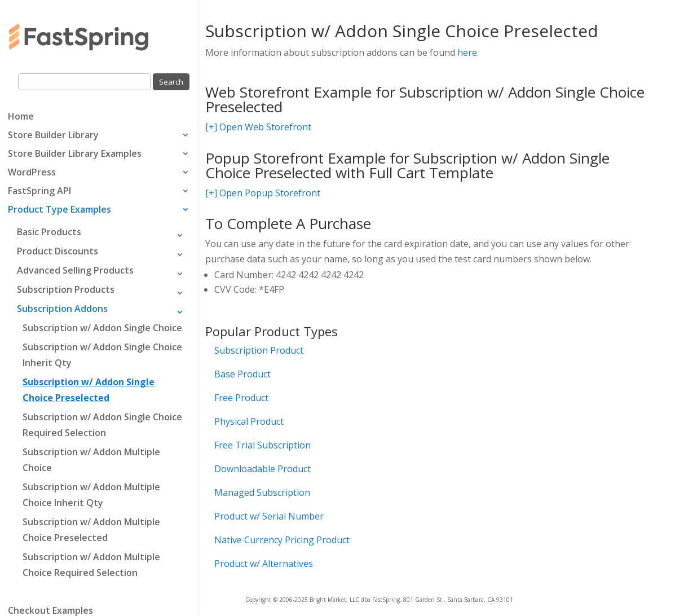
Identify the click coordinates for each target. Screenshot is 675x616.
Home (21, 117)
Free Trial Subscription (262, 445)
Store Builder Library (53, 136)
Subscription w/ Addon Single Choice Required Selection (102, 425)
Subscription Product (259, 350)
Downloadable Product (262, 469)
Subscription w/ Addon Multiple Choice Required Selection (91, 565)
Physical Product (249, 421)
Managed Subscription (262, 492)
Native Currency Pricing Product (282, 540)
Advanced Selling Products (75, 270)
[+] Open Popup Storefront (263, 193)
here (467, 52)
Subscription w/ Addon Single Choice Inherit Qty (102, 355)
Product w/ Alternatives (264, 564)
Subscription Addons (62, 309)
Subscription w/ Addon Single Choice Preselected (89, 390)
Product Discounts (58, 251)
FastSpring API (39, 192)
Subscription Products (66, 289)
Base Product (242, 374)
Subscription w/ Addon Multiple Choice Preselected (91, 530)
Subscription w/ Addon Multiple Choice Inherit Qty (91, 495)
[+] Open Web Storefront (258, 127)
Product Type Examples (59, 210)
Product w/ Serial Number (269, 516)
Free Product (241, 398)
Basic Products (49, 232)
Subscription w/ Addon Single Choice (102, 328)
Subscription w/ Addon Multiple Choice (91, 460)
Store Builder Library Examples (75, 155)
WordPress (32, 173)
